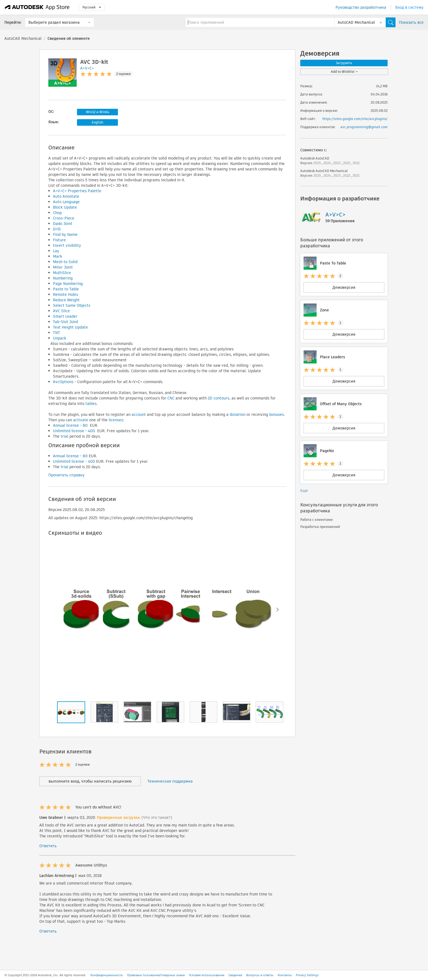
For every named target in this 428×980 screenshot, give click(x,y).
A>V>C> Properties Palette (77, 191)
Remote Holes (66, 294)
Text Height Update (70, 327)
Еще (304, 491)
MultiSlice (62, 273)
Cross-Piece (64, 218)
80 (85, 425)
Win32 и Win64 (98, 112)
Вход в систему (409, 7)
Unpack (60, 338)
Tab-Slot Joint (66, 322)
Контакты (285, 975)
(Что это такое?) (157, 817)
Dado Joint (63, 224)
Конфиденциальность (107, 975)
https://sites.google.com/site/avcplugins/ (355, 119)
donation (237, 414)
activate (81, 420)
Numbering (63, 278)
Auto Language (66, 202)
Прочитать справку (66, 475)
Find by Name (65, 235)
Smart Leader (65, 316)
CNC (171, 398)
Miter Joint (63, 267)
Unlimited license (69, 431)
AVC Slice (61, 311)
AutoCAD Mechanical (23, 38)
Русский (92, 7)
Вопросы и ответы (260, 975)
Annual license (66, 425)
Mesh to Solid (65, 262)
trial (64, 436)
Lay (56, 251)
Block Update (65, 207)
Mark (58, 256)
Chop (57, 213)
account (139, 414)
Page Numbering (68, 284)
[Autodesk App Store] (37, 7)
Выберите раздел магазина (54, 22)
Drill (57, 229)
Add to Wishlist (344, 72)
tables (91, 404)
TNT (57, 333)
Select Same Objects (72, 305)
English (97, 122)
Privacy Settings (307, 975)
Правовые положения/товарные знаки (156, 975)
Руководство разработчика (361, 7)
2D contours (219, 398)
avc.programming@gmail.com (364, 127)
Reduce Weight (66, 300)
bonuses (277, 414)
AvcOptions (63, 382)
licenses (116, 420)
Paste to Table (66, 289)
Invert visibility (67, 245)
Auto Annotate (66, 196)
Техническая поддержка (170, 781)
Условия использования (207, 975)
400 (91, 431)
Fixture (59, 240)
